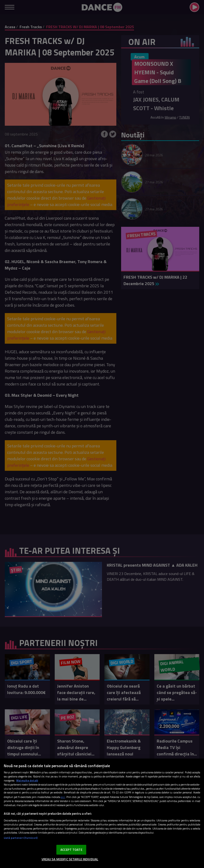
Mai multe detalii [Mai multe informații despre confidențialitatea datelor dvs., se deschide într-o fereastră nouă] (27, 780)
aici (63, 797)
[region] (102, 813)
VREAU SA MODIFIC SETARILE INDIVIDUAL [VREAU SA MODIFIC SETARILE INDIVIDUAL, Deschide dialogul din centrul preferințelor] (70, 859)
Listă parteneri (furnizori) (21, 838)
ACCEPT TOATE (71, 850)
